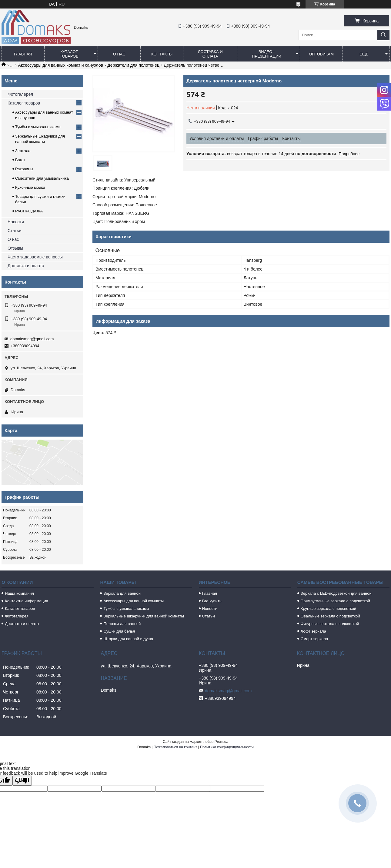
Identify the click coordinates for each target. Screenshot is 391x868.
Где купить (212, 601)
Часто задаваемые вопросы (35, 257)
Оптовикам (321, 54)
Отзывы (15, 248)
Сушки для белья (119, 631)
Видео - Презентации (267, 54)
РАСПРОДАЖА (29, 211)
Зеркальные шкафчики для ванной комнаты (144, 616)
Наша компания (19, 593)
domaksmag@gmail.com (32, 339)
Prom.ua (221, 742)
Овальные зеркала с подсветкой (330, 616)
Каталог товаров (69, 54)
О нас (119, 54)
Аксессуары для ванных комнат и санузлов (61, 65)
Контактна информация (26, 601)
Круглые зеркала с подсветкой (328, 609)
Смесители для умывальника (42, 178)
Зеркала (23, 151)
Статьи (14, 231)
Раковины (24, 169)
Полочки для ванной (122, 624)
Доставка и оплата (210, 54)
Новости (16, 222)
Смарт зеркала (314, 639)
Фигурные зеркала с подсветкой (330, 624)
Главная (23, 54)
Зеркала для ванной (122, 593)
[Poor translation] (22, 781)
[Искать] (383, 35)
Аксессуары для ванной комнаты (134, 601)
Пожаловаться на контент (175, 747)
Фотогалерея (20, 94)
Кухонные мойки (30, 187)
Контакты (162, 54)
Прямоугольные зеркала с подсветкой (335, 601)
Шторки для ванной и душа (128, 639)
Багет (20, 160)
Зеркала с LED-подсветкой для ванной (336, 593)
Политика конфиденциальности (227, 747)
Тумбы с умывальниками (38, 127)
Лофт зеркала (313, 631)
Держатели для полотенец (133, 65)
